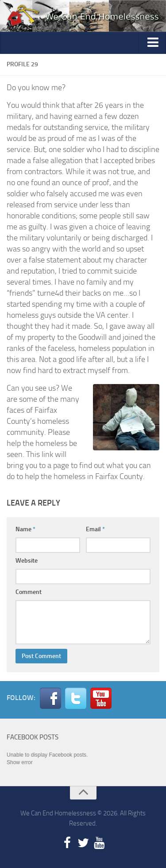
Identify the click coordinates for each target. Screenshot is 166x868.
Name (25, 529)
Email (95, 529)
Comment (29, 592)
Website (27, 561)
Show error (20, 762)
